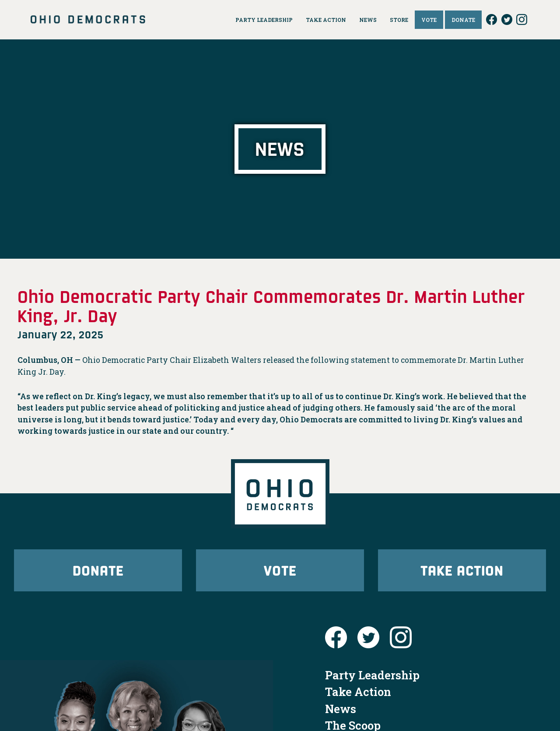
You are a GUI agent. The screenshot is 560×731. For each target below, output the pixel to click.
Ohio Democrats (88, 20)
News (341, 709)
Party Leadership (372, 675)
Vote (280, 570)
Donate (98, 570)
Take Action (462, 570)
